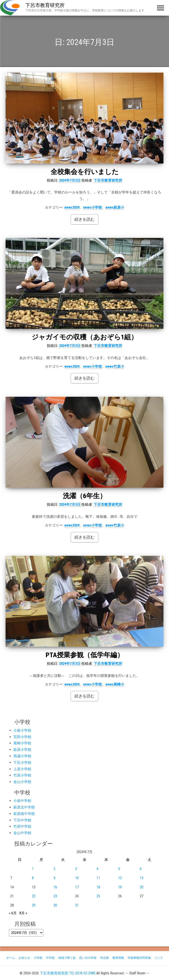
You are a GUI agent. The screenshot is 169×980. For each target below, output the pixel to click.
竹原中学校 (22, 826)
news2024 (72, 207)
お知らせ (24, 958)
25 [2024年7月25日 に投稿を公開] (98, 896)
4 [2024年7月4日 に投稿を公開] (97, 869)
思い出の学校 (88, 958)
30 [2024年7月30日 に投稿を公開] (55, 905)
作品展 (104, 958)
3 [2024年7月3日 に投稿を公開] (76, 869)
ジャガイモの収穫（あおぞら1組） (85, 337)
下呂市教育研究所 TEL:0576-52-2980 (68, 973)
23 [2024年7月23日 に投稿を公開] (55, 896)
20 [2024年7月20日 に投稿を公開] (142, 887)
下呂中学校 (22, 820)
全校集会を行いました (85, 172)
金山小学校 (22, 782)
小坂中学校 (22, 801)
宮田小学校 (22, 737)
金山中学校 (22, 833)
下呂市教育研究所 (45, 5)
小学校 (38, 958)
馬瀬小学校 (22, 756)
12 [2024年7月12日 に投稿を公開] (120, 878)
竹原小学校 (22, 775)
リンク (159, 958)
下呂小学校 (22, 763)
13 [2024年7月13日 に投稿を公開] (142, 878)
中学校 (50, 958)
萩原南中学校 (24, 814)
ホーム (11, 958)
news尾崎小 (115, 684)
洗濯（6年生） (85, 496)
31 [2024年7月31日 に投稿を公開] (77, 905)
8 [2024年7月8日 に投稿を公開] (33, 878)
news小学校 (93, 207)
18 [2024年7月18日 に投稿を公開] (98, 887)
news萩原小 (115, 207)
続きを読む (84, 219)
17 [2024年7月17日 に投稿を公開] (77, 887)
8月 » (23, 913)
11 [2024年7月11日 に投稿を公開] (98, 878)
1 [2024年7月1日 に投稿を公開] (33, 869)
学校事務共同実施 (139, 958)
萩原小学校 (22, 750)
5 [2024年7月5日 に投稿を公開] (119, 869)
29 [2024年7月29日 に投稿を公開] (34, 905)
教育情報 (118, 958)
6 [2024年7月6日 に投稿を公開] (141, 869)
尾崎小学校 (22, 743)
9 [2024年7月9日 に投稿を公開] (54, 878)
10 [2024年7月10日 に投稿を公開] (77, 878)
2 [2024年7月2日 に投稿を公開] (54, 869)
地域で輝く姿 (67, 958)
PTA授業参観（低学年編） (85, 655)
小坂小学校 (22, 730)
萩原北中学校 (24, 807)
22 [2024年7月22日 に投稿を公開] (34, 896)
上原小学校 (22, 769)
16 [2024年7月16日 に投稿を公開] (55, 887)
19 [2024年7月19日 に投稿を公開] (120, 887)
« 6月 (13, 913)
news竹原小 (115, 366)
